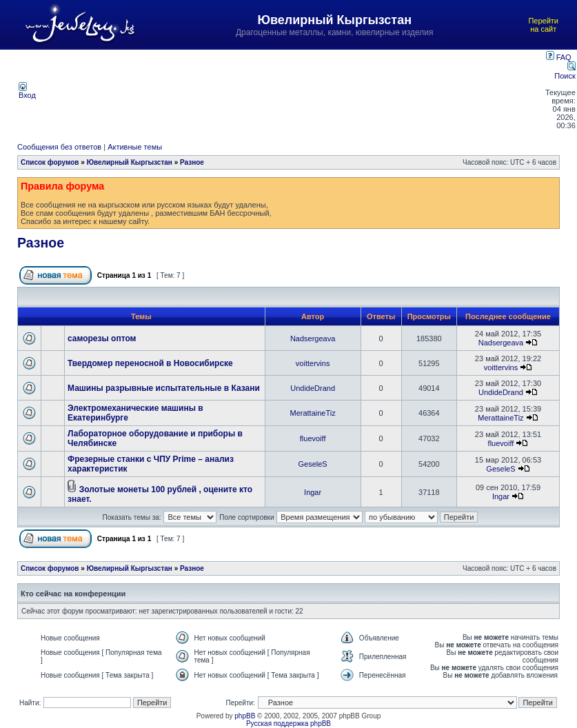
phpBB (245, 716)
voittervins (313, 363)
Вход (27, 92)
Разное (192, 162)
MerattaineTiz (313, 413)
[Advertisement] (292, 90)
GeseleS (313, 464)
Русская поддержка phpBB (288, 724)
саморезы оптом (102, 338)
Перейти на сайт (543, 25)
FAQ (559, 57)
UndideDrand (313, 388)
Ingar (313, 492)
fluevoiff (313, 438)
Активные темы (135, 147)
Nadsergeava (313, 338)
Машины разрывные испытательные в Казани (164, 388)
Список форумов (50, 162)
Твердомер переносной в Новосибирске (150, 363)
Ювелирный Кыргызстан (130, 162)
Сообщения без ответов (59, 147)
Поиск (565, 72)
